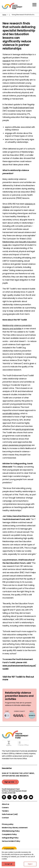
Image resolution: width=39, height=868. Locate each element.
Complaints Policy (9, 834)
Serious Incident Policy (11, 841)
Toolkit (5, 108)
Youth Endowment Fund (23, 108)
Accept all (8, 864)
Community (9, 849)
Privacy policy (8, 824)
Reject (30, 864)
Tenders (5, 811)
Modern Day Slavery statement (15, 828)
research (6, 61)
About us (6, 804)
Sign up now (9, 782)
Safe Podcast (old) (10, 814)
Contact (5, 818)
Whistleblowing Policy (11, 831)
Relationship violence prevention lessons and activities (19, 696)
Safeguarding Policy (10, 838)
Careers (5, 808)
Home (4, 15)
